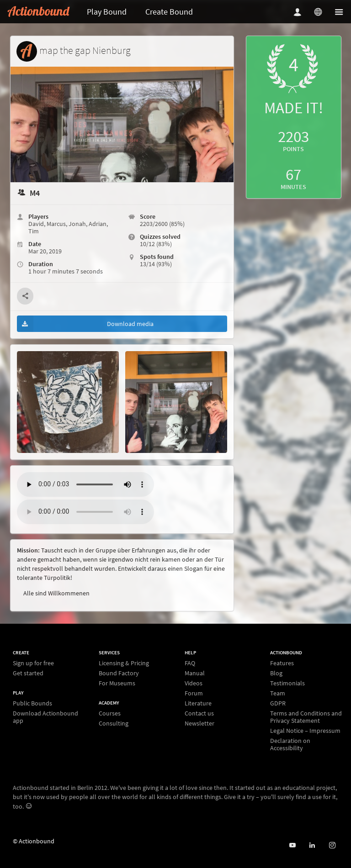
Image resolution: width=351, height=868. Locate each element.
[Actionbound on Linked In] (312, 845)
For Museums (117, 683)
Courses (110, 713)
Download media (85, 324)
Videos (194, 683)
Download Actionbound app (45, 717)
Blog (276, 673)
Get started (28, 673)
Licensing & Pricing (124, 663)
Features (282, 663)
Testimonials (287, 683)
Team (278, 693)
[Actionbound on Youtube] (292, 845)
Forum (194, 693)
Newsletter (199, 723)
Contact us (199, 713)
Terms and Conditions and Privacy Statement (306, 717)
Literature (198, 703)
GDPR (278, 703)
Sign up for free (33, 663)
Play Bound (107, 12)
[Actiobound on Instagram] (332, 845)
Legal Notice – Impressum (305, 731)
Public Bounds (32, 703)
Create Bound (169, 12)
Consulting (114, 723)
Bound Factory (119, 673)
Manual (195, 673)
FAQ (190, 663)
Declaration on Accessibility (290, 744)
